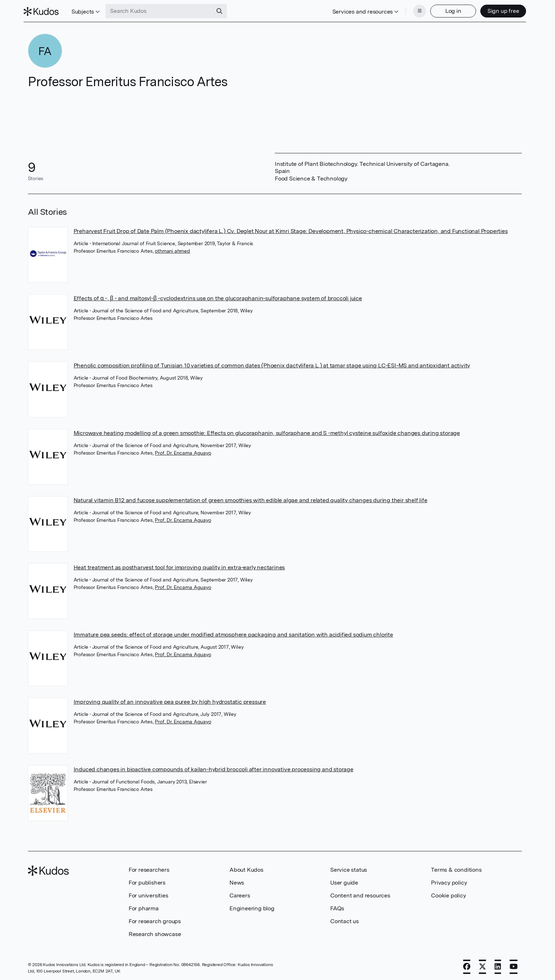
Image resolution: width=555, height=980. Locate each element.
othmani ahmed (172, 249)
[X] (482, 965)
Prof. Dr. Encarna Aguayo (183, 451)
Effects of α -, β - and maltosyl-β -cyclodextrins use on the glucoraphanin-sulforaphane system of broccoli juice (218, 296)
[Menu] (415, 10)
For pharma (144, 906)
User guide (344, 880)
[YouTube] (514, 965)
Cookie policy (448, 893)
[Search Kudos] (163, 10)
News (237, 880)
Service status (349, 868)
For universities (148, 893)
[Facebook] (467, 965)
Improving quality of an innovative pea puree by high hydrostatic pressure (170, 700)
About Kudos (246, 868)
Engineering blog (252, 906)
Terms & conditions (456, 868)
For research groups (155, 919)
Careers (240, 893)
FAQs (337, 906)
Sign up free (499, 10)
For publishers (147, 880)
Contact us (345, 919)
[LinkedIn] (498, 965)
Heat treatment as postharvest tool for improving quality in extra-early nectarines (179, 565)
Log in (449, 10)
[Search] (224, 10)
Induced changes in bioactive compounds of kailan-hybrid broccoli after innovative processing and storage (214, 767)
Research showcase (155, 932)
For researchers (149, 868)
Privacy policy (449, 880)
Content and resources (360, 893)
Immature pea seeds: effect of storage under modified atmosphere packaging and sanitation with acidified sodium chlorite (233, 632)
